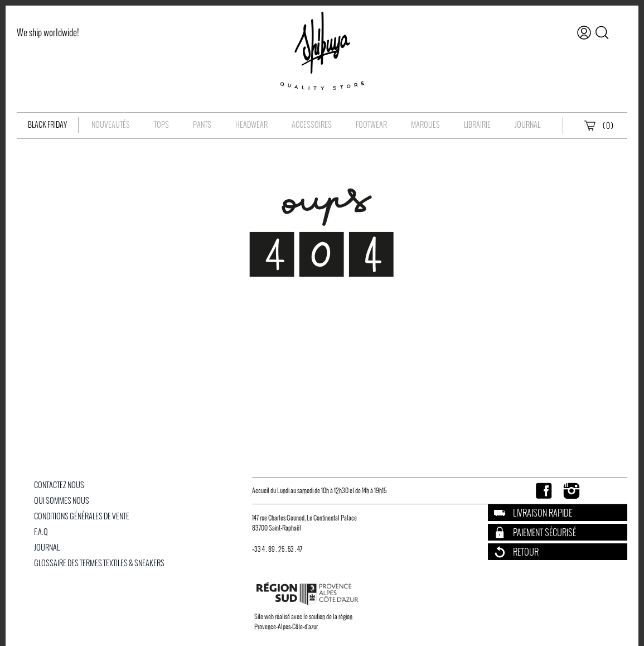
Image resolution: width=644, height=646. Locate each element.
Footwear (371, 125)
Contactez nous (59, 485)
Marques (425, 125)
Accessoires (312, 125)
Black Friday (47, 125)
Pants (202, 125)
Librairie (477, 125)
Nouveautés (111, 125)
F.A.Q (41, 532)
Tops (161, 125)
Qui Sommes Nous (62, 501)
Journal (527, 125)
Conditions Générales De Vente (82, 516)
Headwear (251, 125)
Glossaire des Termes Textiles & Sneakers (99, 563)
